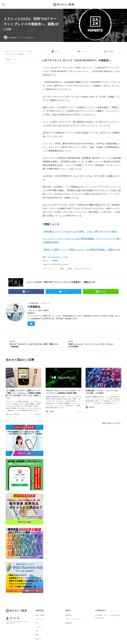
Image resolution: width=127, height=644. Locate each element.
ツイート (83, 51)
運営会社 (69, 615)
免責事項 (69, 623)
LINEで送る (110, 51)
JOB (37, 631)
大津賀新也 (34, 307)
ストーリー (40, 619)
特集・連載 (40, 615)
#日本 (70, 269)
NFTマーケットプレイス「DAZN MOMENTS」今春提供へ (19, 53)
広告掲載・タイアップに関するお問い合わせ (108, 616)
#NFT (62, 269)
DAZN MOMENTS (55, 257)
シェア (57, 51)
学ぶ (37, 623)
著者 (37, 635)
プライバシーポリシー (74, 619)
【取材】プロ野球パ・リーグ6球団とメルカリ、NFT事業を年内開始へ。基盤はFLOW (81, 250)
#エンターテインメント (83, 269)
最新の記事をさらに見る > (112, 423)
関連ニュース (11, 59)
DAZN (66, 257)
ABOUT (38, 639)
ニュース (21, 38)
